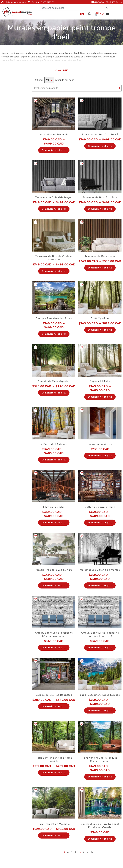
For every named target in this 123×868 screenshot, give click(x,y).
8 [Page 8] (84, 852)
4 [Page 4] (72, 852)
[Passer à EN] (82, 15)
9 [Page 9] (88, 852)
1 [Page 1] (61, 852)
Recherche (119, 88)
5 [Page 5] (76, 852)
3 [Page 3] (68, 852)
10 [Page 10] (92, 852)
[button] (107, 14)
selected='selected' (49, 80)
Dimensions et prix (54, 150)
